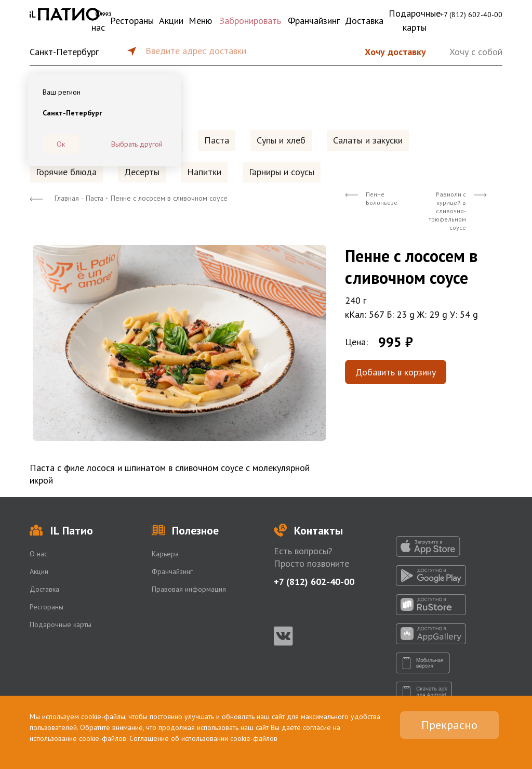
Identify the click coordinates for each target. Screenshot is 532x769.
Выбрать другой (137, 144)
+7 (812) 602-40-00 (471, 15)
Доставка (364, 21)
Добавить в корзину (396, 372)
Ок (61, 144)
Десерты (142, 172)
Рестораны (132, 21)
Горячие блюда (66, 172)
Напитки (204, 172)
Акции (171, 21)
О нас (98, 20)
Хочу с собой (476, 52)
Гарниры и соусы (282, 172)
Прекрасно (449, 725)
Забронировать (250, 21)
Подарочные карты (415, 20)
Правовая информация (189, 589)
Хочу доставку (395, 52)
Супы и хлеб (281, 140)
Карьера (165, 554)
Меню (200, 21)
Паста (217, 140)
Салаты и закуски (368, 140)
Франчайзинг (314, 21)
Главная (67, 198)
